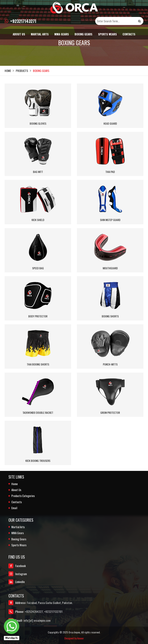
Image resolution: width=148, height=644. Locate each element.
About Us (19, 34)
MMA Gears (62, 34)
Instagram (18, 574)
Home (8, 71)
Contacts (129, 34)
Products (22, 71)
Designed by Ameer (74, 638)
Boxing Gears (83, 34)
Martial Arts (40, 34)
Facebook (17, 566)
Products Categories (23, 496)
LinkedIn (17, 582)
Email (14, 508)
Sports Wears (107, 34)
